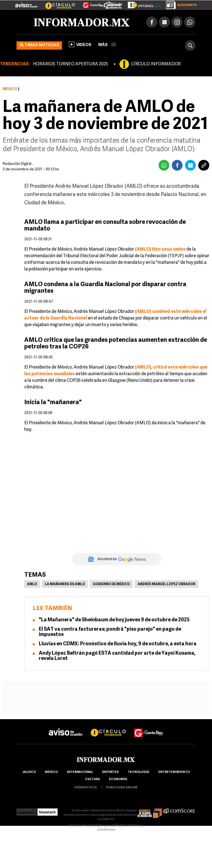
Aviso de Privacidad (83, 826)
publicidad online (122, 788)
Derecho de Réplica (112, 826)
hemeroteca (86, 788)
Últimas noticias (39, 45)
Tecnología (138, 772)
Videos (80, 44)
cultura (93, 779)
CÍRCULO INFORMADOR (156, 64)
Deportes (110, 772)
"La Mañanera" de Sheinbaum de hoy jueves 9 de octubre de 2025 (114, 620)
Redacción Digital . (18, 164)
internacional (80, 772)
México (10, 89)
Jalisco (29, 772)
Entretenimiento (174, 772)
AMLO (32, 584)
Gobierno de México (111, 584)
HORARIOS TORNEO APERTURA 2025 (70, 64)
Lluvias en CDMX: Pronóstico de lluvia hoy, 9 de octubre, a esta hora (118, 644)
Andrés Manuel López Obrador (167, 584)
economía (118, 779)
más (107, 45)
